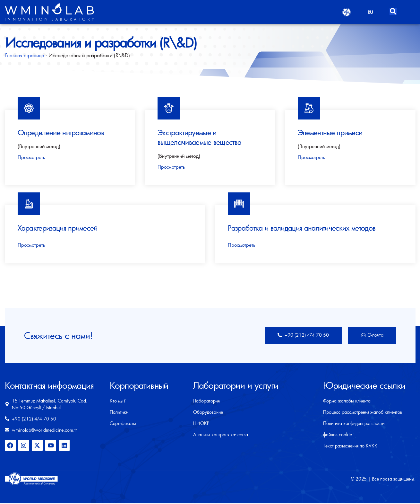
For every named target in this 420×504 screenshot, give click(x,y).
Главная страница (25, 55)
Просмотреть (31, 157)
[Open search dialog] (394, 10)
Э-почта (371, 335)
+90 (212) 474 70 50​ (299, 335)
